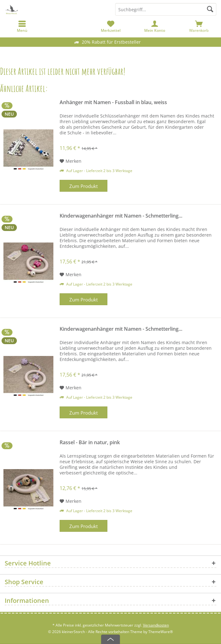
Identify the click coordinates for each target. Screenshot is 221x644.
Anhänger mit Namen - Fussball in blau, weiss (113, 102)
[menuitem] (199, 26)
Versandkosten (156, 625)
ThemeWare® (161, 632)
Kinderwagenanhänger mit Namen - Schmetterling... (121, 216)
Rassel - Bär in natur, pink (90, 442)
